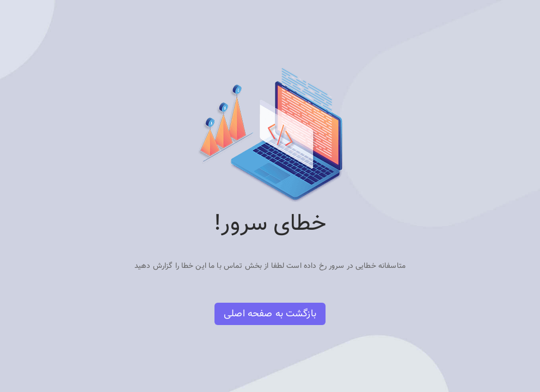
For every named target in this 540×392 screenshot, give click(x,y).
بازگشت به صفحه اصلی (270, 314)
